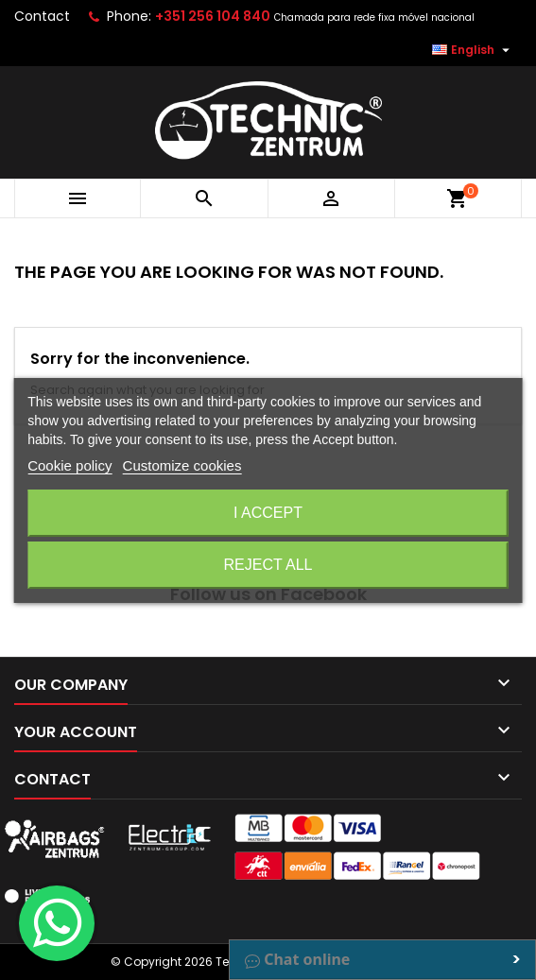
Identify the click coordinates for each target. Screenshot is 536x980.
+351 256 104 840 (213, 16)
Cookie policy (69, 465)
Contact (42, 16)
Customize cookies (182, 465)
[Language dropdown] (473, 50)
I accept (268, 513)
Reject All (268, 565)
